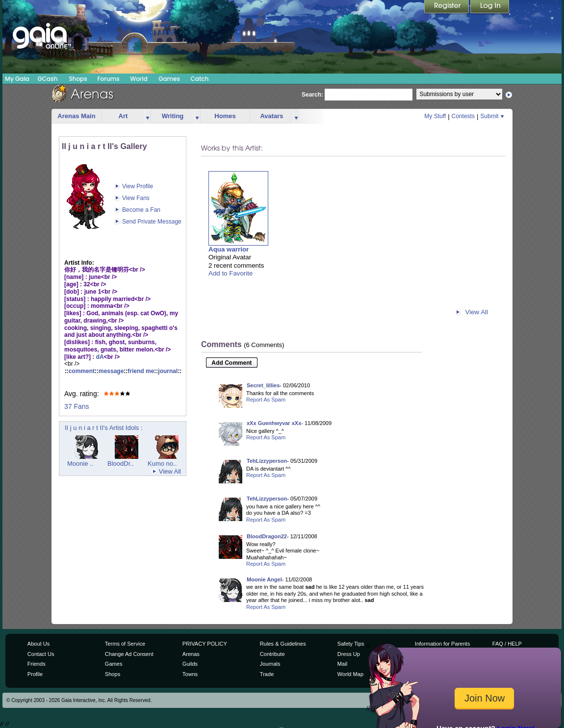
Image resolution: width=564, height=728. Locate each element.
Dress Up (349, 654)
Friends (37, 664)
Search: (312, 95)
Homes (225, 116)
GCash (48, 79)
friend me (141, 371)
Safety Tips (351, 644)
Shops (78, 79)
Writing (173, 116)
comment (82, 371)
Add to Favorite (231, 273)
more (148, 116)
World (139, 79)
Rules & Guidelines (283, 644)
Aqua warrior (229, 249)
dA (100, 357)
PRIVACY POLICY (205, 644)
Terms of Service (125, 644)
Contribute (272, 654)
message (111, 371)
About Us (38, 644)
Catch (200, 79)
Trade (267, 674)
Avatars (271, 116)
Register (447, 7)
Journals (270, 664)
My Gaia (17, 79)
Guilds (190, 664)
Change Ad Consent (129, 654)
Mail (342, 664)
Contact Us (41, 654)
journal (168, 371)
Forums (108, 79)
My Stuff (435, 116)
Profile (35, 674)
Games (169, 79)
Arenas (191, 654)
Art (123, 116)
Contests (463, 116)
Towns (190, 674)
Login (490, 7)
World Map (350, 674)
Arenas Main (76, 116)
